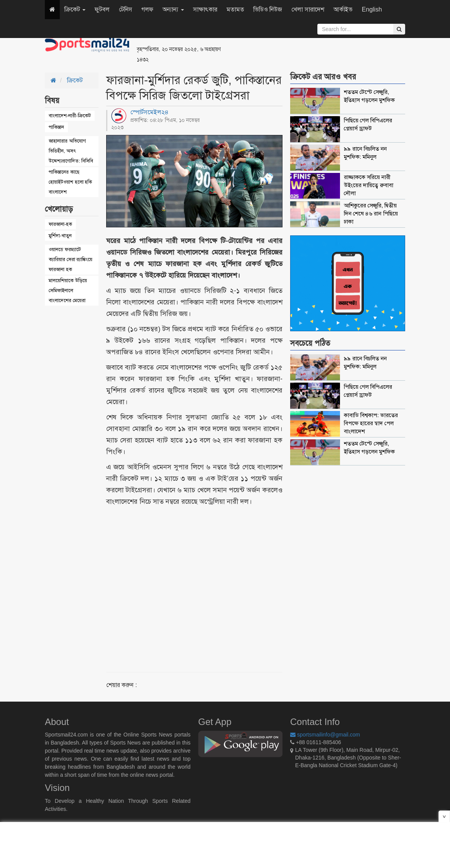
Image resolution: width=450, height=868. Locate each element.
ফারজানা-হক (60, 224)
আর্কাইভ (343, 9)
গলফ (147, 9)
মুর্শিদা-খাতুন (60, 236)
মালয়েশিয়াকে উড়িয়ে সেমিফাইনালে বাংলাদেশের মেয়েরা (68, 290)
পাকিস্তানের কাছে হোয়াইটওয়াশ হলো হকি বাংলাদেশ (70, 182)
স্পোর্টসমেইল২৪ (149, 112)
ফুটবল (102, 9)
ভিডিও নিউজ (268, 9)
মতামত (235, 9)
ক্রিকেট (75, 9)
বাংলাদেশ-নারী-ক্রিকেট (70, 116)
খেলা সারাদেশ (308, 9)
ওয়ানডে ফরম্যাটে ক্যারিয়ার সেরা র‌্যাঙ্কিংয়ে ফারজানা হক (71, 259)
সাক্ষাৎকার (205, 9)
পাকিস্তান (56, 127)
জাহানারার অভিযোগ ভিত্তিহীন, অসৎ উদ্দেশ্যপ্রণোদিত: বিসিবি (71, 151)
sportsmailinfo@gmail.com (325, 735)
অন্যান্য (173, 9)
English (372, 9)
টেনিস (126, 9)
